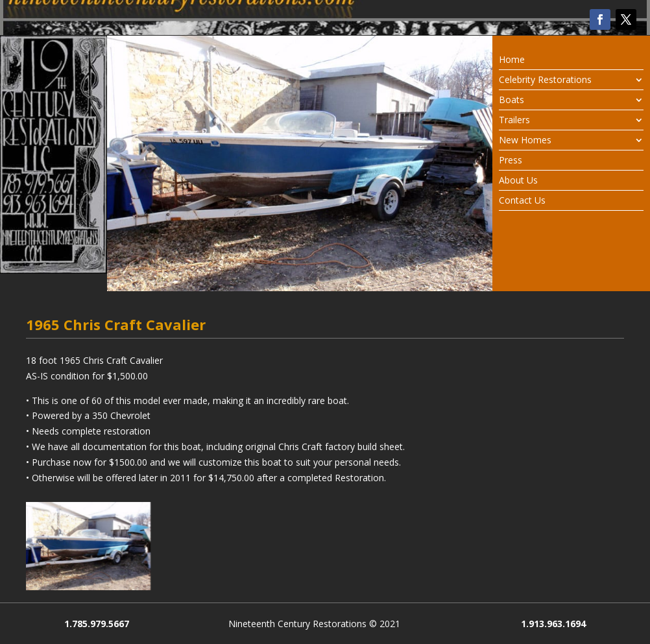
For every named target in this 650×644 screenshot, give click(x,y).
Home (512, 60)
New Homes (525, 141)
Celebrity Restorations (545, 80)
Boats (512, 101)
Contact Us (522, 201)
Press (511, 161)
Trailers (514, 121)
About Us (518, 181)
